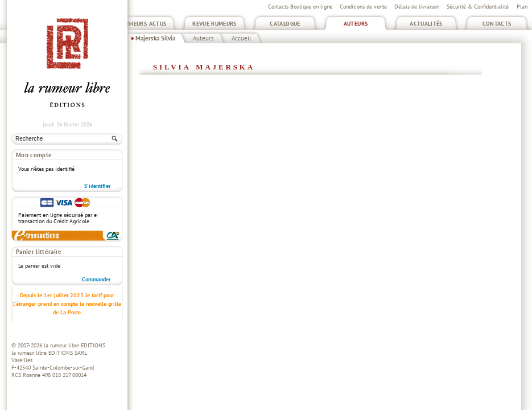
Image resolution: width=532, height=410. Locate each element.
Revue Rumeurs (215, 24)
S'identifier (98, 186)
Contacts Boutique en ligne (300, 7)
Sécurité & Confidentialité (478, 7)
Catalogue (285, 24)
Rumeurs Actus (144, 24)
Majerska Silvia (155, 38)
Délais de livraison (417, 7)
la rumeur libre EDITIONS (75, 345)
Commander (96, 279)
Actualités (426, 24)
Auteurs (356, 24)
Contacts (497, 24)
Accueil (241, 38)
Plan (522, 7)
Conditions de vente (363, 7)
